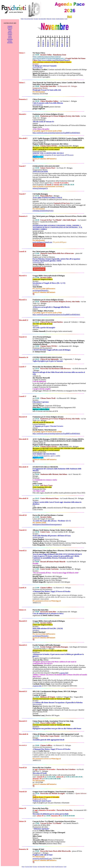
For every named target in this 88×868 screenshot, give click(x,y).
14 (57, 42)
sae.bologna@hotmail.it (40, 290)
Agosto (10, 38)
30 (67, 46)
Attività (54, 19)
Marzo (10, 29)
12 (48, 42)
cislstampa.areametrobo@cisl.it (43, 211)
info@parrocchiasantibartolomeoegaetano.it (47, 524)
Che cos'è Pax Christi (29, 19)
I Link (66, 19)
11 (43, 42)
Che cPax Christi (29, 867)
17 (39, 44)
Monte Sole (49, 19)
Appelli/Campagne (60, 19)
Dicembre (10, 42)
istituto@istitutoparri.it (40, 188)
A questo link (37, 686)
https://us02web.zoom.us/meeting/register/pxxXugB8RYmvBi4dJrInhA (56, 133)
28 (57, 46)
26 (48, 46)
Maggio (10, 33)
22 (62, 44)
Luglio (10, 36)
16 (67, 42)
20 (53, 44)
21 (57, 44)
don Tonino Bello (42, 19)
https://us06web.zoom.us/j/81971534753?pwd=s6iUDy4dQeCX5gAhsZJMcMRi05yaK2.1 (49, 57)
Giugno (10, 34)
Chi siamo (36, 19)
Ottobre (10, 41)
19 (48, 44)
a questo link (63, 673)
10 (39, 42)
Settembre (10, 39)
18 (43, 44)
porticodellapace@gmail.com (42, 242)
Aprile (10, 31)
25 (43, 46)
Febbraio (10, 28)
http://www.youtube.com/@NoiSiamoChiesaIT (54, 60)
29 (62, 46)
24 (39, 46)
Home (22, 19)
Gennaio (10, 26)
